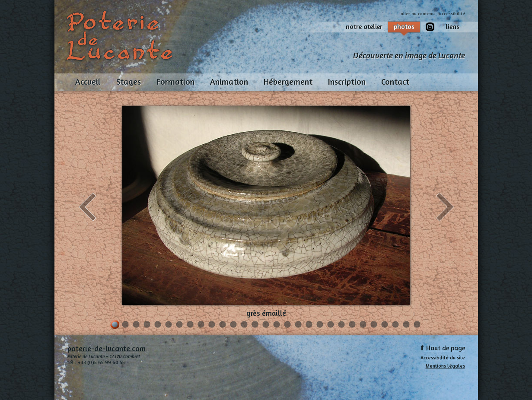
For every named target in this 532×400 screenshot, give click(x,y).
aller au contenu (418, 13)
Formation (175, 82)
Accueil (88, 82)
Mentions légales (445, 366)
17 (288, 325)
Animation (229, 82)
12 (234, 325)
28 (406, 325)
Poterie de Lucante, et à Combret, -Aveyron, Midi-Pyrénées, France (120, 36)
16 (277, 325)
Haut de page (443, 348)
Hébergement (288, 82)
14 (255, 325)
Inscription (347, 82)
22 (342, 325)
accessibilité (452, 13)
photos (404, 27)
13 (244, 325)
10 (212, 325)
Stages (129, 82)
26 (385, 325)
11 (223, 325)
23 (352, 325)
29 (417, 325)
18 (298, 325)
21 (331, 325)
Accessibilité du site (443, 358)
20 (320, 325)
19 (309, 325)
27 (396, 325)
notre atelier (364, 27)
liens (452, 27)
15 (266, 325)
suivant (445, 207)
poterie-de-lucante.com (107, 348)
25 (374, 325)
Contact (395, 82)
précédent (87, 207)
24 (363, 325)
